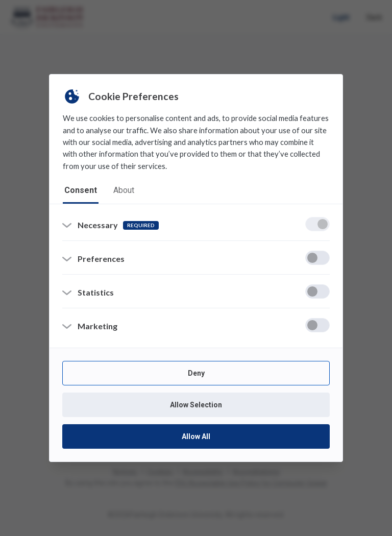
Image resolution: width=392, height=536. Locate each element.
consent (81, 190)
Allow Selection (196, 405)
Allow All (196, 436)
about (124, 190)
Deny (196, 373)
